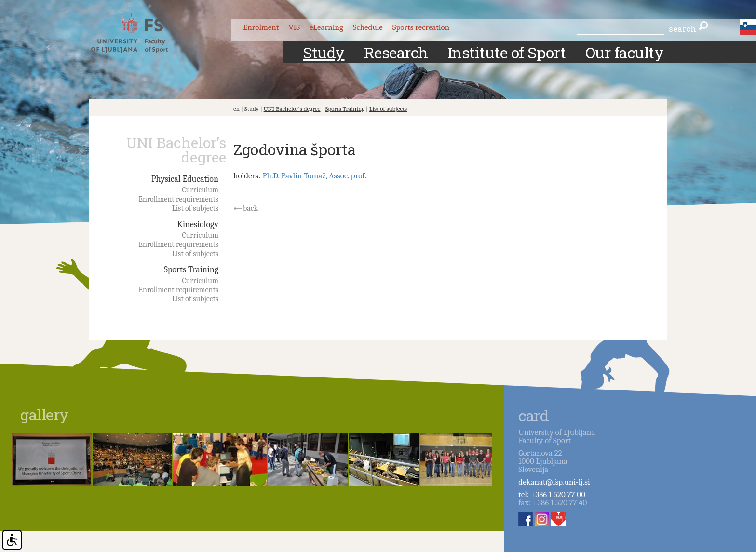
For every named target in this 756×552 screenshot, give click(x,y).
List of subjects (388, 109)
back (250, 208)
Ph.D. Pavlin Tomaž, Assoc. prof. (314, 176)
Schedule (368, 27)
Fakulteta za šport (138, 35)
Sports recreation (421, 27)
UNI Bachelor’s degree (292, 109)
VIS (294, 27)
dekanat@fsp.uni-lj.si (554, 482)
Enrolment (261, 27)
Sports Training (345, 109)
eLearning (326, 27)
